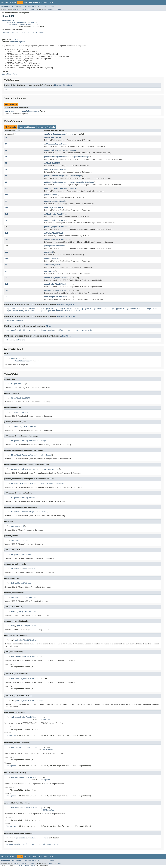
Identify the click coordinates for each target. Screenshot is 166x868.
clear (24, 309)
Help (51, 3)
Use (26, 3)
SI (6, 163)
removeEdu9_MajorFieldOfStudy (58, 290)
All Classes (49, 6)
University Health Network (26, 866)
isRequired (18, 311)
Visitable (26, 32)
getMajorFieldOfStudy (54, 233)
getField (40, 309)
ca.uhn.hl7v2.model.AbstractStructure (21, 22)
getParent (21, 320)
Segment (6, 32)
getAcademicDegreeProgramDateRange (60, 150)
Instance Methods (27, 127)
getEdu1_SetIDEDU (52, 163)
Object (49, 326)
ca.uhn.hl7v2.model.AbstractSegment (24, 24)
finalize (23, 330)
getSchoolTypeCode (53, 265)
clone (7, 330)
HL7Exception (44, 719)
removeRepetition (73, 311)
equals (14, 330)
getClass (33, 330)
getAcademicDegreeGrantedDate (58, 144)
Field (17, 9)
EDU (16, 40)
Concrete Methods (47, 127)
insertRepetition (149, 309)
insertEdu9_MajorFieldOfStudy (58, 278)
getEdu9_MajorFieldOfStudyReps (58, 227)
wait (78, 330)
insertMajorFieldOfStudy (55, 284)
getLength (60, 309)
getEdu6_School (51, 195)
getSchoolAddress (52, 259)
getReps (107, 309)
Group (11, 111)
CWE (6, 214)
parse (44, 311)
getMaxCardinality (75, 309)
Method (31, 9)
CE (6, 201)
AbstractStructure (63, 85)
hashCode (42, 330)
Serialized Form (10, 74)
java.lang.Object (9, 20)
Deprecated (38, 3)
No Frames (36, 6)
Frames (28, 6)
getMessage (9, 320)
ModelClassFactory (31, 111)
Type (16, 134)
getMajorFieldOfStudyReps (56, 246)
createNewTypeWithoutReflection (59, 134)
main (27, 311)
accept (7, 309)
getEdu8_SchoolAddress (54, 208)
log (6, 89)
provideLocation (55, 311)
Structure (15, 32)
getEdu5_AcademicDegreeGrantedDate (60, 188)
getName (89, 309)
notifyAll (60, 330)
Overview (4, 3)
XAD (6, 208)
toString (71, 330)
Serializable (38, 32)
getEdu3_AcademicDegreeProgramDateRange (63, 176)
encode (32, 309)
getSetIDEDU (50, 271)
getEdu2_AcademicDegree (55, 169)
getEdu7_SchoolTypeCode (55, 201)
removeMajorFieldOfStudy (55, 297)
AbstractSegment (17, 42)
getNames (98, 309)
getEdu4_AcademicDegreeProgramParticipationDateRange (69, 182)
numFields (35, 311)
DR (6, 150)
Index (46, 3)
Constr (23, 9)
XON (6, 195)
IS (6, 137)
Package (13, 3)
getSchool (49, 252)
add (14, 309)
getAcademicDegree (53, 137)
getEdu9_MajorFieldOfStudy (56, 214)
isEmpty (8, 311)
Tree (30, 3)
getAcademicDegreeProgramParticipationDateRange (67, 157)
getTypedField (119, 309)
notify (51, 330)
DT (6, 144)
